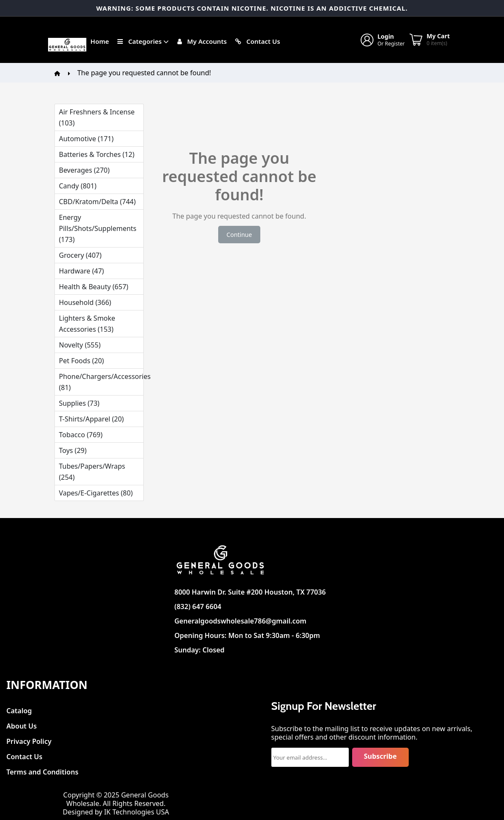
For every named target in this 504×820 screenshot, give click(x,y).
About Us (21, 724)
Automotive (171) (86, 139)
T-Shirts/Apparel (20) (92, 419)
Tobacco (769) (81, 435)
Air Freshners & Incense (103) (97, 117)
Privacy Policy (29, 739)
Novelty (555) (80, 345)
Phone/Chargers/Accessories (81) (101, 382)
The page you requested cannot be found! (144, 73)
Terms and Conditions (42, 770)
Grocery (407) (80, 255)
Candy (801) (78, 186)
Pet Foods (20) (82, 361)
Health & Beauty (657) (94, 287)
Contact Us (24, 754)
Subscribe (380, 756)
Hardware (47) (82, 271)
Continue (239, 235)
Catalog (19, 708)
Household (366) (85, 302)
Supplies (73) (79, 403)
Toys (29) (73, 450)
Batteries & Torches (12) (97, 154)
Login (386, 36)
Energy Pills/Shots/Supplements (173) (98, 228)
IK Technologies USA (137, 812)
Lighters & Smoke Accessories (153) (87, 324)
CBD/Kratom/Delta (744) (97, 202)
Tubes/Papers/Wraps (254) (92, 472)
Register (395, 44)
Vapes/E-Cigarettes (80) (96, 493)
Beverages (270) (84, 170)
